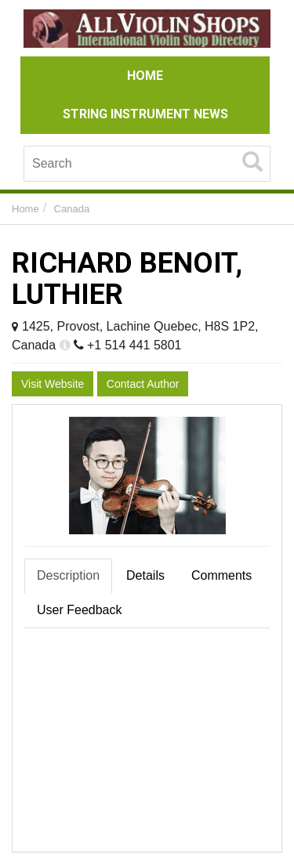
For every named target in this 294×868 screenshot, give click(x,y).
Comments (221, 575)
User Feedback (80, 610)
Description (68, 575)
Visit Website (53, 384)
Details (145, 575)
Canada (72, 209)
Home (25, 209)
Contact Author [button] (143, 384)
